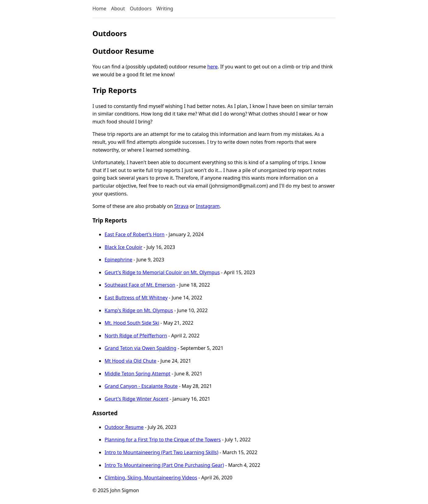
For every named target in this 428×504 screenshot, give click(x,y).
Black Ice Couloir (123, 247)
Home (99, 9)
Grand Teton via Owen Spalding (140, 348)
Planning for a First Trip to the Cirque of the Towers (163, 440)
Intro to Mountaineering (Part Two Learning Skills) (161, 452)
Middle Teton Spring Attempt (138, 374)
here (212, 67)
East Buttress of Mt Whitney (136, 298)
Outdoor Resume (124, 427)
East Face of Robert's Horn (135, 234)
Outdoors (141, 9)
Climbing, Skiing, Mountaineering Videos (151, 478)
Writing (165, 9)
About (118, 9)
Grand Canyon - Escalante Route (141, 386)
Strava (181, 206)
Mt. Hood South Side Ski (132, 323)
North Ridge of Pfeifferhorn (136, 336)
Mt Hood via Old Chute (130, 361)
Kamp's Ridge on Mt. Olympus (139, 310)
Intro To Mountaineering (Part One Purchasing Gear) (164, 465)
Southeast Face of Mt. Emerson (140, 285)
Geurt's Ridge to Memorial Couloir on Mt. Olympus (162, 272)
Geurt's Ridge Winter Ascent (136, 399)
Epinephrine (118, 260)
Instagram (208, 206)
